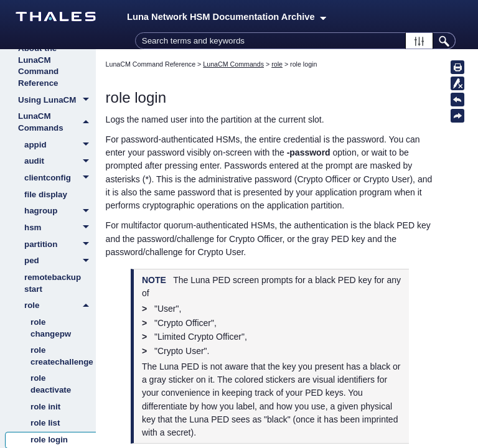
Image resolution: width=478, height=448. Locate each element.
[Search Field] (295, 41)
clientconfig (60, 179)
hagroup (60, 212)
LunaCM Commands (57, 122)
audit (60, 162)
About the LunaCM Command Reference (38, 66)
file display (46, 194)
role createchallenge (62, 356)
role (60, 306)
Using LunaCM (57, 101)
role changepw (51, 328)
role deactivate (51, 384)
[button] (419, 41)
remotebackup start (53, 283)
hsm (60, 228)
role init (45, 407)
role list (45, 423)
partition (60, 245)
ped (60, 261)
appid (60, 146)
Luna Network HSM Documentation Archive (227, 17)
